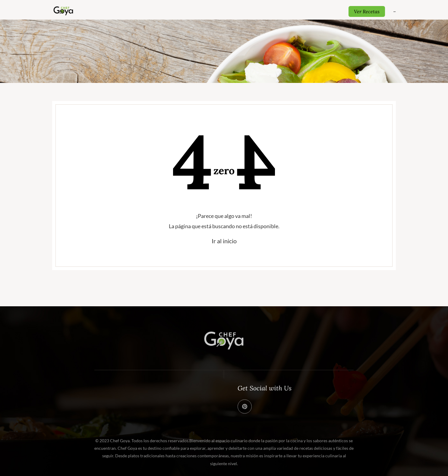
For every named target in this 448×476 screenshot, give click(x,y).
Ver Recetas (367, 11)
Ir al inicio (224, 241)
